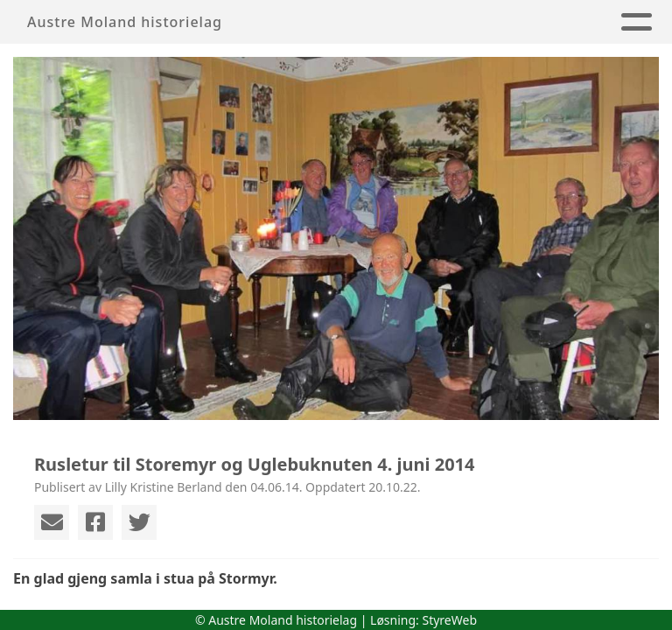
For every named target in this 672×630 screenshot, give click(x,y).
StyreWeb (449, 620)
